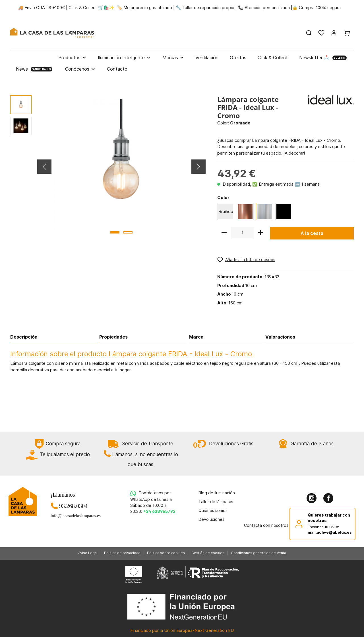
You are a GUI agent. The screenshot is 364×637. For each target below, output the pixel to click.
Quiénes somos (213, 510)
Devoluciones (211, 519)
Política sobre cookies (166, 553)
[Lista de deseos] (321, 33)
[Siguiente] (198, 167)
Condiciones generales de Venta (258, 553)
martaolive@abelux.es (330, 532)
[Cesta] (347, 33)
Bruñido (226, 211)
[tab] (53, 337)
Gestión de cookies (208, 553)
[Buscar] (309, 33)
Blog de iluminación (217, 493)
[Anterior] (44, 167)
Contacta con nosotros (266, 525)
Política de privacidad (122, 553)
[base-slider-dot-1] (115, 232)
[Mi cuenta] (334, 33)
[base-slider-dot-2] (128, 232)
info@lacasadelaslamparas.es (73, 516)
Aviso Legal (88, 553)
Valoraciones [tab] (280, 337)
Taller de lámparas (216, 502)
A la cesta (312, 233)
